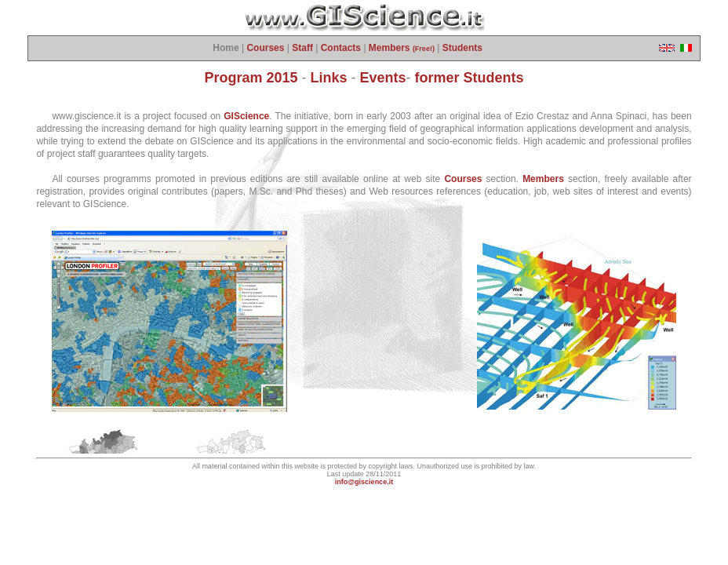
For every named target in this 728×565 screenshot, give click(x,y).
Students (462, 48)
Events (383, 78)
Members (402, 48)
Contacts (341, 48)
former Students (470, 78)
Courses (265, 48)
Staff (302, 48)
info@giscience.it (364, 482)
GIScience (246, 116)
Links (329, 78)
